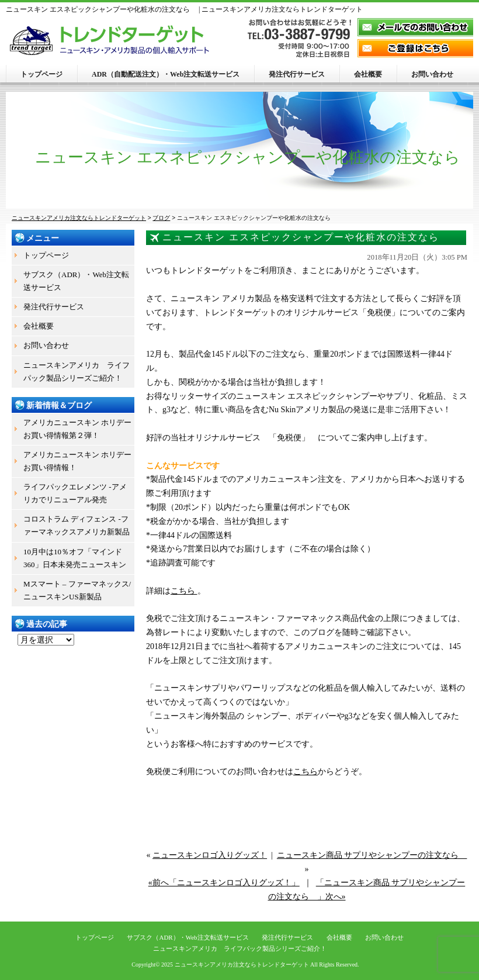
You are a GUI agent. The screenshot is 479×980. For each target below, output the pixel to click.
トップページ (41, 74)
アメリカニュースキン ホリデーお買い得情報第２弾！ (77, 429)
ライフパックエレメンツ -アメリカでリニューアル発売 (75, 493)
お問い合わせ (432, 74)
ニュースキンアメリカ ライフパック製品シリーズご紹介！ (77, 372)
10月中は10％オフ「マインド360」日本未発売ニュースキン (75, 558)
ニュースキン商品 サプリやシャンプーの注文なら (372, 855)
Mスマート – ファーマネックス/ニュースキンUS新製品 (77, 590)
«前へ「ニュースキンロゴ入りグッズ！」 (224, 883)
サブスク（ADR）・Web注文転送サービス (76, 281)
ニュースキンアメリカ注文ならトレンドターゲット (242, 965)
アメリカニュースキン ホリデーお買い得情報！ (77, 461)
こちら (184, 591)
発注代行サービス (297, 74)
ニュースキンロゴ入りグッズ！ (210, 855)
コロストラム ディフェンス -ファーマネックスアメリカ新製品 (77, 525)
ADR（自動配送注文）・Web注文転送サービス (166, 74)
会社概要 (368, 74)
